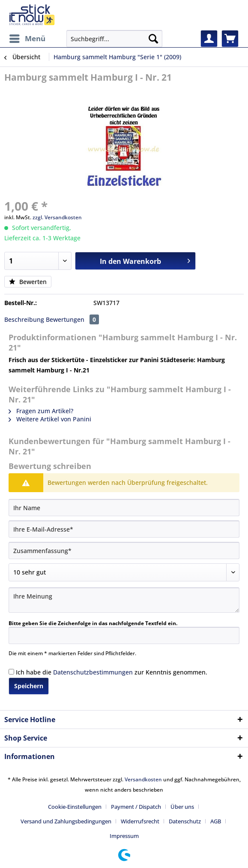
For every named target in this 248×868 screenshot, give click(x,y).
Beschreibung (24, 319)
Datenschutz (185, 821)
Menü (27, 38)
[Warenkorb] (230, 39)
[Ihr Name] (124, 508)
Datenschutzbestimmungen (93, 672)
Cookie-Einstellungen (75, 807)
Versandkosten (143, 779)
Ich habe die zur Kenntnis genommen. (112, 672)
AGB (216, 821)
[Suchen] (153, 39)
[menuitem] (27, 39)
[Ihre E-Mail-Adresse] (124, 529)
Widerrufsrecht (140, 821)
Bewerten (28, 282)
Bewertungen (72, 319)
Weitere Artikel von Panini (50, 419)
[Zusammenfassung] (124, 550)
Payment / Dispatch (136, 807)
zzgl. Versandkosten (57, 217)
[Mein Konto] (209, 39)
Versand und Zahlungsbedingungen (66, 821)
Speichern (29, 686)
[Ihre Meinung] (124, 600)
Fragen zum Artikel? (41, 411)
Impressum (124, 836)
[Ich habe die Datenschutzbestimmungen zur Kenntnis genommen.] (11, 672)
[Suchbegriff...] (114, 39)
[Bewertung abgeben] (124, 572)
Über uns (182, 807)
